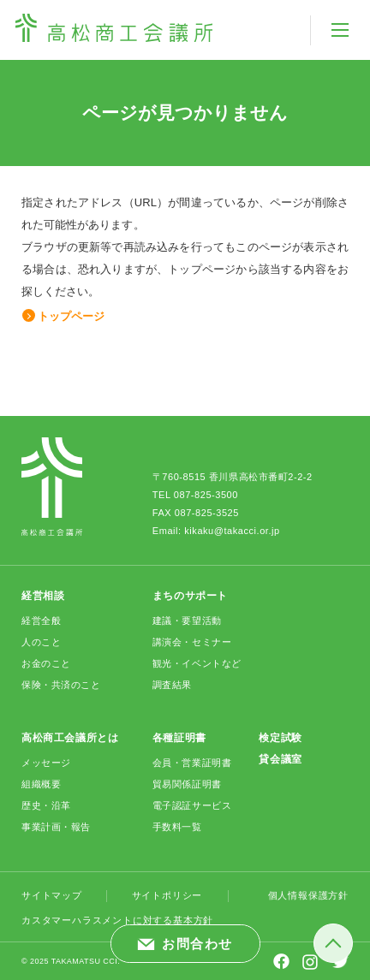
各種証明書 (179, 738)
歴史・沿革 (46, 805)
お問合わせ (197, 944)
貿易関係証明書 (187, 784)
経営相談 (43, 596)
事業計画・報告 (56, 827)
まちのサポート (190, 596)
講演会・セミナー (192, 642)
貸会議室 (280, 759)
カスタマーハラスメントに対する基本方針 (117, 920)
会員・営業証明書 (192, 763)
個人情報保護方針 (308, 895)
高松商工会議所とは (70, 738)
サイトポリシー (167, 895)
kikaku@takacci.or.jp (232, 531)
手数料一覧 (177, 827)
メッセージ (46, 763)
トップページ (71, 316)
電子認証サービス (192, 805)
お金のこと (46, 663)
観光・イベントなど (197, 663)
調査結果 (172, 685)
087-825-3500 (206, 495)
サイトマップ (52, 895)
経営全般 (41, 621)
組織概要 (41, 784)
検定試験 (280, 738)
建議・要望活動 (187, 621)
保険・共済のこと (61, 685)
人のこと (41, 642)
